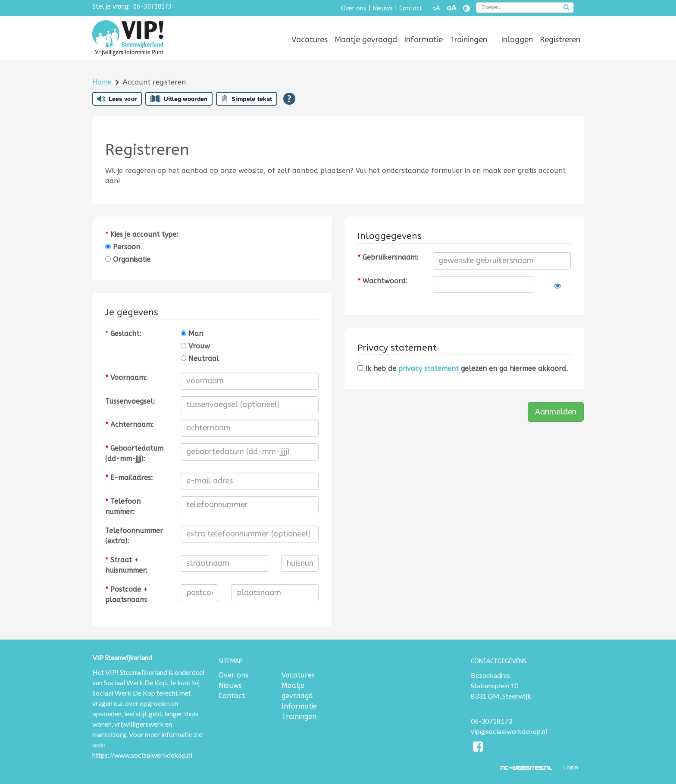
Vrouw (195, 346)
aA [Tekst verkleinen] (436, 8)
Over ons (354, 8)
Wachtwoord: (382, 281)
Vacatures (310, 40)
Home (103, 82)
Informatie (423, 40)
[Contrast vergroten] (466, 8)
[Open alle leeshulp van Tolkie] (289, 99)
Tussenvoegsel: (130, 401)
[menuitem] (310, 40)
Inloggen (517, 40)
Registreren (560, 40)
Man (192, 334)
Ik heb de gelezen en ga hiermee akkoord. (463, 368)
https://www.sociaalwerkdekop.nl (142, 755)
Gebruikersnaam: (388, 257)
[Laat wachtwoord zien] (557, 286)
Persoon (123, 247)
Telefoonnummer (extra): (134, 536)
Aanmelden (556, 412)
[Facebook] (478, 748)
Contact (411, 8)
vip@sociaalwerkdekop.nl (509, 731)
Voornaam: (126, 378)
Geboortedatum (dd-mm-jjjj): (134, 453)
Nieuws (383, 8)
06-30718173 (152, 7)
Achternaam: (129, 425)
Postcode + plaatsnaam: (126, 594)
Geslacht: (126, 334)
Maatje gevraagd (366, 40)
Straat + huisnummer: (126, 565)
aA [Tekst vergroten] (451, 8)
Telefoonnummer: (123, 506)
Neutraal (200, 359)
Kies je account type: (144, 234)
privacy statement (429, 368)
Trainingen (468, 40)
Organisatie (128, 259)
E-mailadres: (129, 478)
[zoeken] (566, 8)
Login (571, 767)
